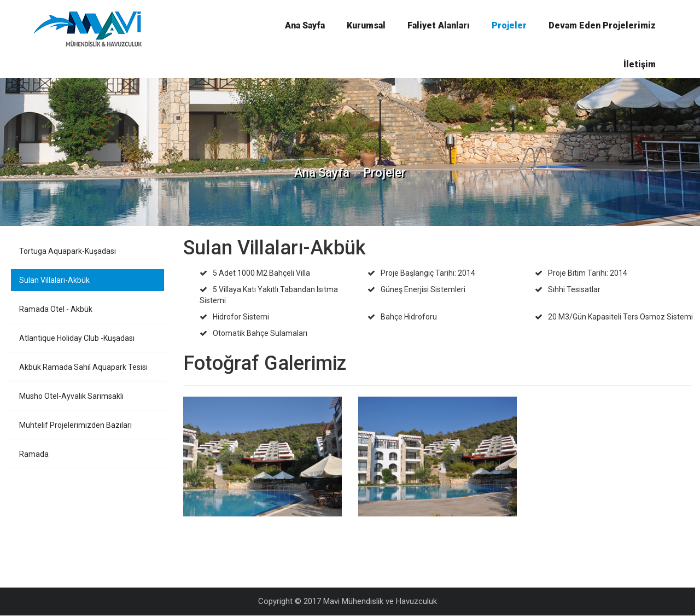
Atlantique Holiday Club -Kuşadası (77, 338)
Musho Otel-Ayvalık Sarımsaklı (71, 396)
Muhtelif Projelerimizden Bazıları (75, 425)
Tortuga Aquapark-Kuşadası (68, 251)
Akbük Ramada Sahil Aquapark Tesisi (83, 367)
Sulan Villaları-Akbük (54, 280)
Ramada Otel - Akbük (56, 309)
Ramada (34, 454)
